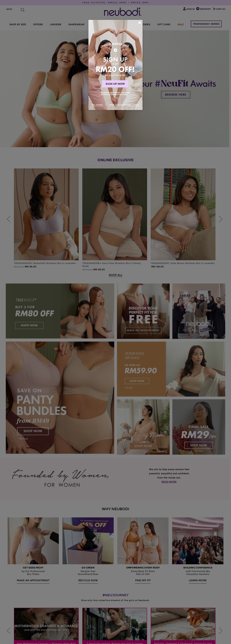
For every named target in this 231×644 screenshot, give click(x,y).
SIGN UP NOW (115, 84)
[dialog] (115, 65)
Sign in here (133, 105)
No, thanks (97, 105)
